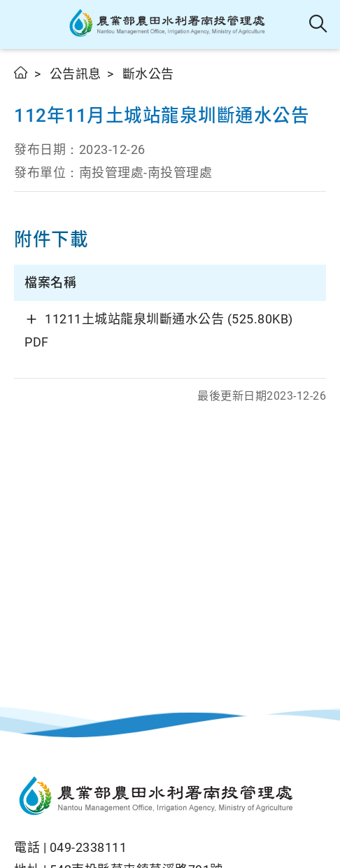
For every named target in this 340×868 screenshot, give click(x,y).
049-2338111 (88, 847)
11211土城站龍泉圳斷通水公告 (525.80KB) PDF (159, 330)
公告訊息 (76, 74)
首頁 (21, 72)
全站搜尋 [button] (319, 24)
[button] (23, 24)
